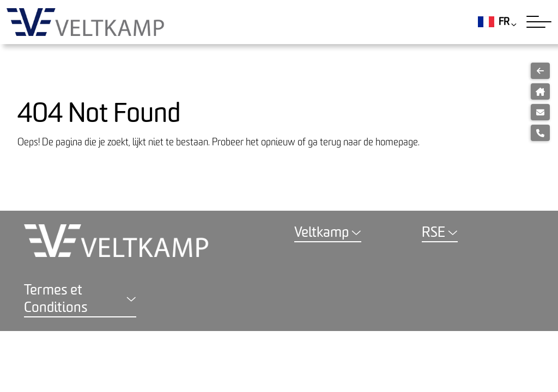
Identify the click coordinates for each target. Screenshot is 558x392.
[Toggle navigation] (539, 22)
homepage (397, 142)
